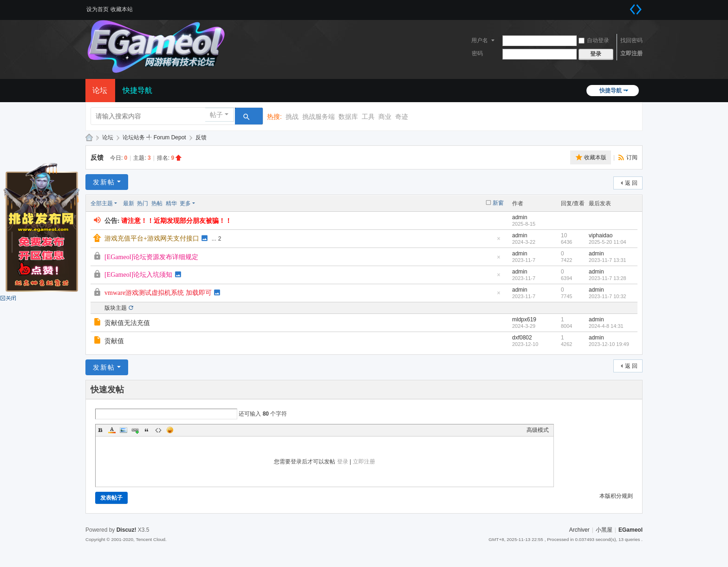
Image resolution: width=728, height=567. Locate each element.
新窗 (498, 203)
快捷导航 (611, 91)
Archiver (579, 530)
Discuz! (127, 530)
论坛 (100, 90)
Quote (147, 430)
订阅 (632, 157)
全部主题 (102, 203)
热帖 (157, 203)
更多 (185, 203)
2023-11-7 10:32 (608, 296)
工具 (368, 117)
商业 (385, 117)
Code (158, 430)
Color (112, 430)
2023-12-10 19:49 (609, 344)
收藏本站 (122, 9)
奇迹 (402, 117)
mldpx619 (524, 319)
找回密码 (631, 40)
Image (123, 430)
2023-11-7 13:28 (608, 278)
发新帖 (104, 182)
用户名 (480, 40)
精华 (171, 203)
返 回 (631, 183)
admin (520, 217)
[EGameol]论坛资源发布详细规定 (151, 257)
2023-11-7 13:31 (608, 260)
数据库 (348, 117)
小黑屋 (604, 530)
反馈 (201, 137)
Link (135, 430)
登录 (343, 462)
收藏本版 (595, 157)
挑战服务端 (318, 117)
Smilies (170, 430)
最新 (129, 203)
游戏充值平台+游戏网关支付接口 (152, 238)
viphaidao (601, 235)
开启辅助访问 (624, 7)
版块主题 (116, 308)
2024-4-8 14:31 (606, 326)
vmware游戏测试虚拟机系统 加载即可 (158, 293)
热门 (143, 203)
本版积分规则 (616, 496)
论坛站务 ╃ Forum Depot (154, 137)
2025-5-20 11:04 (608, 242)
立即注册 (631, 53)
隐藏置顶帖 (499, 241)
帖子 (216, 115)
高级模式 (538, 430)
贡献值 (114, 341)
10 (564, 235)
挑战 (292, 117)
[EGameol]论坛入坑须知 (138, 275)
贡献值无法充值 (127, 323)
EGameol (89, 138)
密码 (477, 53)
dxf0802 (522, 338)
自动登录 (594, 40)
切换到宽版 (636, 9)
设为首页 (97, 9)
